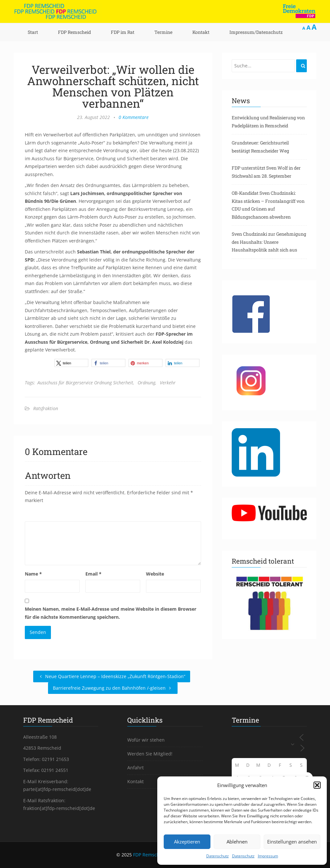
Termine (163, 32)
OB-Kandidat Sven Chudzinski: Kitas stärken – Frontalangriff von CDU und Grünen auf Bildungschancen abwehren (268, 205)
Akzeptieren (187, 842)
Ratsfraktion (46, 408)
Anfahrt (136, 768)
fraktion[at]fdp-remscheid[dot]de (59, 808)
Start (33, 32)
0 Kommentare (134, 117)
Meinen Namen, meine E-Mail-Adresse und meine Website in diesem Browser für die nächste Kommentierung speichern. (111, 613)
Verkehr (168, 383)
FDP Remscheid (74, 32)
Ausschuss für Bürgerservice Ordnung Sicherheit (85, 383)
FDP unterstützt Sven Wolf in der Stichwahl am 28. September (266, 172)
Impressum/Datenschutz (256, 32)
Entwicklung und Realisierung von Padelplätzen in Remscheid (268, 122)
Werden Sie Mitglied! (150, 754)
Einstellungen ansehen (292, 842)
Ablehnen (237, 842)
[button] (317, 785)
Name (33, 574)
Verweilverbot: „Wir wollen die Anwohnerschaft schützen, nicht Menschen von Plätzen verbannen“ (113, 86)
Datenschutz (218, 856)
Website (155, 574)
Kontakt (201, 32)
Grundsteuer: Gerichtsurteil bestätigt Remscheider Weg (260, 147)
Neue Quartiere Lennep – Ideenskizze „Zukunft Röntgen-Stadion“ (112, 676)
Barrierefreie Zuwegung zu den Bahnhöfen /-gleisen (113, 688)
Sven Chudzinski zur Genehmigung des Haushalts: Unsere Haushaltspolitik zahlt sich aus (269, 242)
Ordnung (146, 383)
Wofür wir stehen (146, 740)
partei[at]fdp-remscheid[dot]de (57, 789)
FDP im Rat (123, 32)
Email (93, 574)
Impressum (268, 856)
